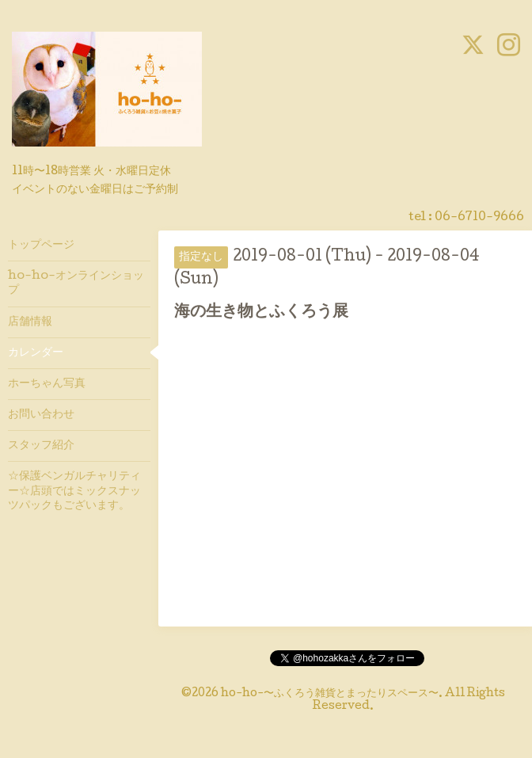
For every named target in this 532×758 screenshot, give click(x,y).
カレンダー (36, 353)
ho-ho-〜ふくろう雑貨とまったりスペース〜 (330, 694)
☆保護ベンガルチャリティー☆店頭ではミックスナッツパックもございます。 (74, 491)
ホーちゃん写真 (47, 384)
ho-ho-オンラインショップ (76, 284)
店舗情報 (30, 322)
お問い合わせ (41, 415)
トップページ (41, 246)
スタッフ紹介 (41, 446)
